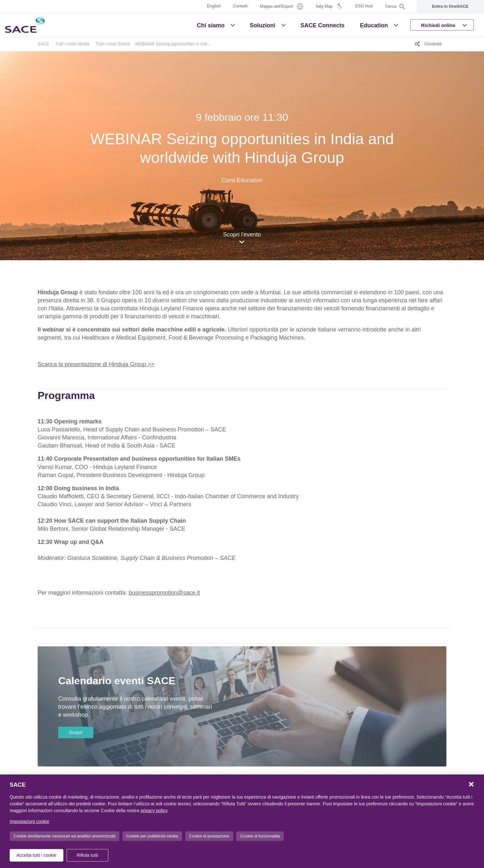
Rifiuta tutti (87, 855)
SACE (43, 44)
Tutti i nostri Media (72, 44)
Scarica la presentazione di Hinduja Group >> (96, 364)
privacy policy (154, 810)
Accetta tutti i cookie (37, 855)
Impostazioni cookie (29, 821)
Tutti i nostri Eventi (113, 44)
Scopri (76, 732)
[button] (233, 25)
